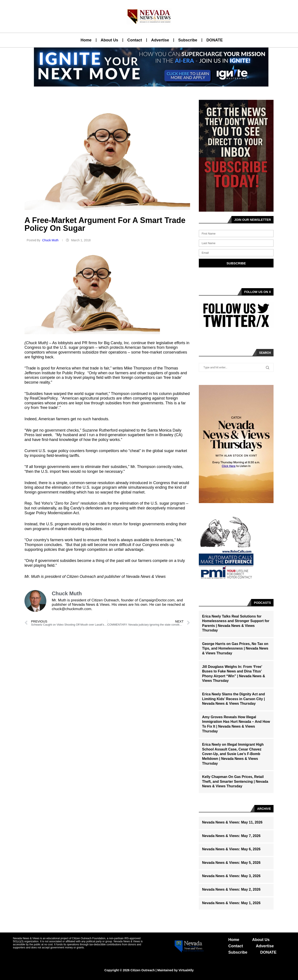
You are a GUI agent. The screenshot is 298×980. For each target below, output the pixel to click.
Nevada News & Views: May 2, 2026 (231, 889)
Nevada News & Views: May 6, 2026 (231, 849)
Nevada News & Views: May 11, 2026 (232, 822)
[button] (147, 84)
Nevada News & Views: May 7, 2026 (231, 836)
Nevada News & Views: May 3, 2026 (231, 876)
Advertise (160, 40)
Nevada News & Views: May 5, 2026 (231, 863)
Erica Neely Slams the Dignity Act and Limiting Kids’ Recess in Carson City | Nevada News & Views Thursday (234, 699)
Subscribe (188, 40)
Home (86, 40)
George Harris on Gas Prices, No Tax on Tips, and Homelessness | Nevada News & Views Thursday (235, 648)
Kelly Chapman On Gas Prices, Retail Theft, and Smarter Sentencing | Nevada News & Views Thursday (235, 781)
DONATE (215, 40)
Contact (135, 40)
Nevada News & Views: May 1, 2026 (231, 903)
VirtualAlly (186, 970)
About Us (109, 40)
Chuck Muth (51, 240)
